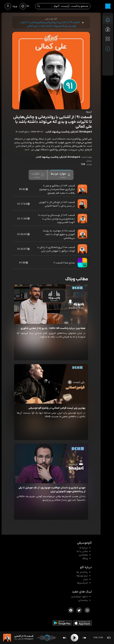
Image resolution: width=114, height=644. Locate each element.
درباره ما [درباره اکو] (84, 548)
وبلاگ (85, 558)
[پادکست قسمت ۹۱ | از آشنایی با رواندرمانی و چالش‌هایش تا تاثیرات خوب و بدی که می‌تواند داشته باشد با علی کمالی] (7, 638)
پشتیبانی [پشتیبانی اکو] (83, 600)
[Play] (74, 638)
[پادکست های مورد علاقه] (108, 45)
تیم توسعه (82, 576)
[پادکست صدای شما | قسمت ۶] (83, 263)
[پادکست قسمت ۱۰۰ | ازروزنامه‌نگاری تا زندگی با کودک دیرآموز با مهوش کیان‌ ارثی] (83, 249)
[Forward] (84, 638)
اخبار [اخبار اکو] (85, 579)
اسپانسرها (82, 583)
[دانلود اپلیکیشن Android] (62, 624)
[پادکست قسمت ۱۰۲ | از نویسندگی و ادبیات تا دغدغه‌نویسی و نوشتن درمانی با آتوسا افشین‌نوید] (83, 219)
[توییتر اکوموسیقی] (79, 610)
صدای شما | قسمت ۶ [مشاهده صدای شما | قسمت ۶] (64, 263)
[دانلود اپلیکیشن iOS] (82, 624)
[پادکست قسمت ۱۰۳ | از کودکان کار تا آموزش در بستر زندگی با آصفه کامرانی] (83, 204)
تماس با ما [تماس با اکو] (82, 551)
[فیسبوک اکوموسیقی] (71, 610)
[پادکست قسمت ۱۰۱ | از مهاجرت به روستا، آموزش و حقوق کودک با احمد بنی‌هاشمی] (83, 234)
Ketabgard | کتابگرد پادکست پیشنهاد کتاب (58, 157)
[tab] (61, 175)
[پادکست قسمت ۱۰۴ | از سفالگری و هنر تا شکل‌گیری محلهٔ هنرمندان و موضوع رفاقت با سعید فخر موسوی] (83, 189)
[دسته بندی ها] (108, 39)
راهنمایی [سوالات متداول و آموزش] (83, 555)
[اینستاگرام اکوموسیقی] (87, 610)
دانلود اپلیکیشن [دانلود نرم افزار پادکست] (79, 597)
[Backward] (65, 638)
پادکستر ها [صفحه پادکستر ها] (82, 572)
